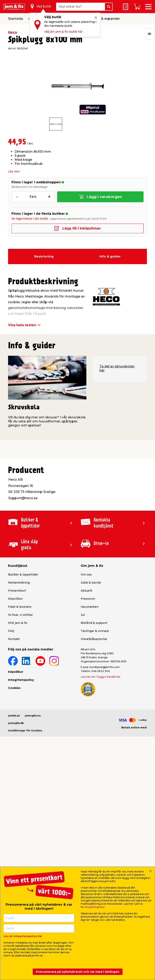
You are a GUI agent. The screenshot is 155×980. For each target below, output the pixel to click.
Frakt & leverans (20, 607)
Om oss (86, 575)
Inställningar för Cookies (25, 731)
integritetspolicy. (95, 907)
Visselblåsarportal (94, 639)
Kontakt (14, 639)
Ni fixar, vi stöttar (20, 615)
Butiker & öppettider (23, 575)
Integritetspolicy (21, 680)
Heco (13, 32)
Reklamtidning (19, 583)
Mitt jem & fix (18, 623)
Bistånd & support (94, 623)
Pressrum (88, 599)
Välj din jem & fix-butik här (63, 32)
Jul (83, 615)
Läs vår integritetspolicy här (23, 936)
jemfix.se (14, 716)
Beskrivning (44, 256)
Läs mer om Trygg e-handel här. (101, 677)
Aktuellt (86, 591)
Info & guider (110, 256)
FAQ (11, 631)
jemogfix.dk (16, 723)
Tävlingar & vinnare (95, 631)
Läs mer (14, 171)
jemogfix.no (33, 716)
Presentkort (17, 591)
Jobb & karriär (91, 583)
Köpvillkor (15, 599)
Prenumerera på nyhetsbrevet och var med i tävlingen (78, 972)
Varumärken (90, 607)
